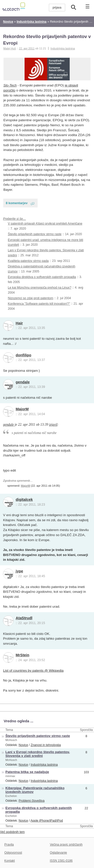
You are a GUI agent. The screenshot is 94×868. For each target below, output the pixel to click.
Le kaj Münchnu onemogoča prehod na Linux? (39, 288)
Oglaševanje (58, 853)
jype (20, 571)
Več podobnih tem (12, 832)
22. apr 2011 (27, 48)
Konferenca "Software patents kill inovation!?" (39, 304)
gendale (23, 382)
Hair (19, 323)
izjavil (53, 425)
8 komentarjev (17, 203)
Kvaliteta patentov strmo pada (28, 261)
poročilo (9, 90)
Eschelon (11, 796)
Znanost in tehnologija (46, 745)
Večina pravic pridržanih (66, 845)
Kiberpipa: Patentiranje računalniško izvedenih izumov (35, 790)
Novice (23, 745)
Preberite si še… (14, 219)
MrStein (23, 655)
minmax (10, 776)
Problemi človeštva (31, 801)
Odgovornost (13, 853)
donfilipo (24, 355)
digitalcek (24, 500)
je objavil (72, 85)
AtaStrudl (24, 618)
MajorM (22, 409)
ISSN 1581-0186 (61, 861)
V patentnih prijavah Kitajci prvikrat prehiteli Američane (45, 224)
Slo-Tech (10, 85)
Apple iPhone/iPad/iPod (46, 821)
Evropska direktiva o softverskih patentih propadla (42, 277)
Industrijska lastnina (63, 48)
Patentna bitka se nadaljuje (27, 772)
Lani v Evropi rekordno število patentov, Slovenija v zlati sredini (38, 754)
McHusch (11, 740)
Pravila (9, 845)
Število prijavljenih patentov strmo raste (35, 234)
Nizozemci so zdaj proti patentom (30, 298)
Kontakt (10, 861)
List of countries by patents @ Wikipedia (33, 671)
